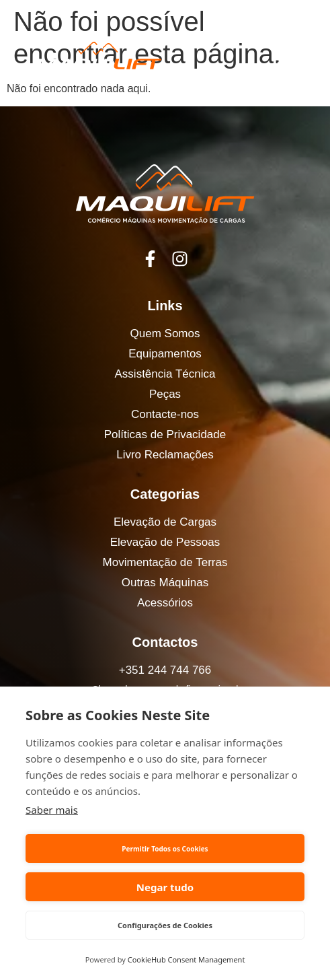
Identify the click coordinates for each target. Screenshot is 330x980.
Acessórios (165, 603)
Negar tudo (165, 887)
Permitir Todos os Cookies (165, 849)
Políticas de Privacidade (165, 434)
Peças (165, 394)
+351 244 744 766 (165, 670)
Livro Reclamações (165, 455)
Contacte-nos (165, 414)
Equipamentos (165, 354)
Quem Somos (165, 334)
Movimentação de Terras (165, 562)
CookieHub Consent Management (187, 959)
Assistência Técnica (165, 374)
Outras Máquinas (165, 583)
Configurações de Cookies (165, 925)
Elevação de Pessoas (165, 542)
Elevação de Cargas (165, 522)
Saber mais (52, 810)
